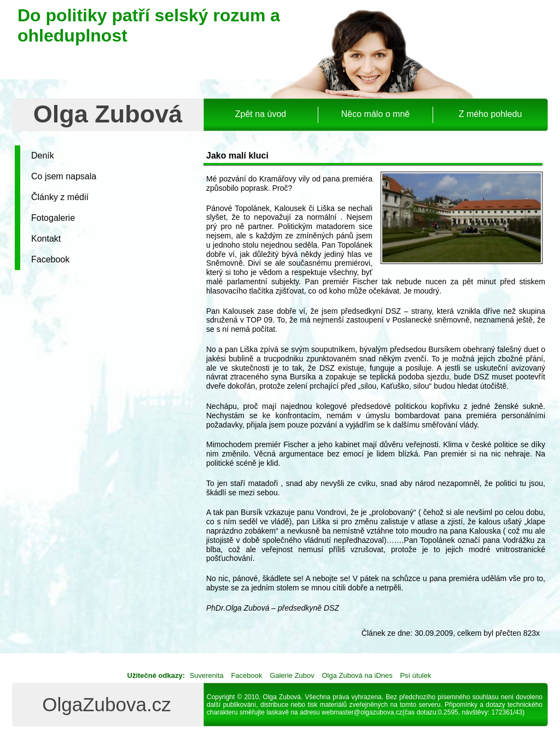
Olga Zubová (108, 114)
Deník (43, 156)
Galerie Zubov (292, 675)
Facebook (50, 259)
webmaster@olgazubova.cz (362, 712)
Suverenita (207, 675)
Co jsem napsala (64, 176)
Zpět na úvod (261, 114)
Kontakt (46, 239)
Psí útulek (415, 675)
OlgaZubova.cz (106, 704)
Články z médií (60, 197)
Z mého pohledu (491, 114)
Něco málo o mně (375, 114)
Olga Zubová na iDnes (357, 675)
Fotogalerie (53, 218)
